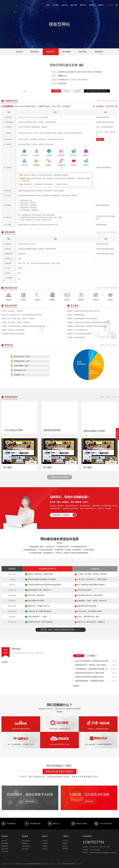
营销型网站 (25, 843)
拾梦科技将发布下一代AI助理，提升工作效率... (91, 665)
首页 (48, 5)
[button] (22, 92)
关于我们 (56, 5)
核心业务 (65, 5)
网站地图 (65, 848)
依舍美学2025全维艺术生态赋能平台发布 (89, 677)
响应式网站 (83, 52)
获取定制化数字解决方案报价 (59, 771)
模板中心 (100, 139)
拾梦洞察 (45, 846)
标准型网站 (67, 52)
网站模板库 (35, 52)
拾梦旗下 (92, 5)
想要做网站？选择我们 (61, 515)
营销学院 (45, 849)
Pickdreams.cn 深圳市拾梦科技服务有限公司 (29, 864)
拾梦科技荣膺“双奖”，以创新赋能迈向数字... (90, 681)
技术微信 (66, 91)
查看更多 (5, 662)
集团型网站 (99, 52)
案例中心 (83, 5)
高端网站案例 (26, 846)
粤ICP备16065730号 (68, 864)
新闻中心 (101, 5)
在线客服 (56, 91)
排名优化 (19, 52)
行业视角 (92, 656)
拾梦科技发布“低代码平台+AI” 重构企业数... (90, 673)
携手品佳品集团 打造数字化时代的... (97, 91)
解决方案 (74, 5)
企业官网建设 (26, 841)
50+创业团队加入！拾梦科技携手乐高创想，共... (92, 669)
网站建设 (110, 5)
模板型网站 (51, 52)
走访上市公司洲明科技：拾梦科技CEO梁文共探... (92, 661)
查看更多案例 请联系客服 (59, 477)
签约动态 (16, 649)
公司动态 (79, 656)
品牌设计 (65, 843)
